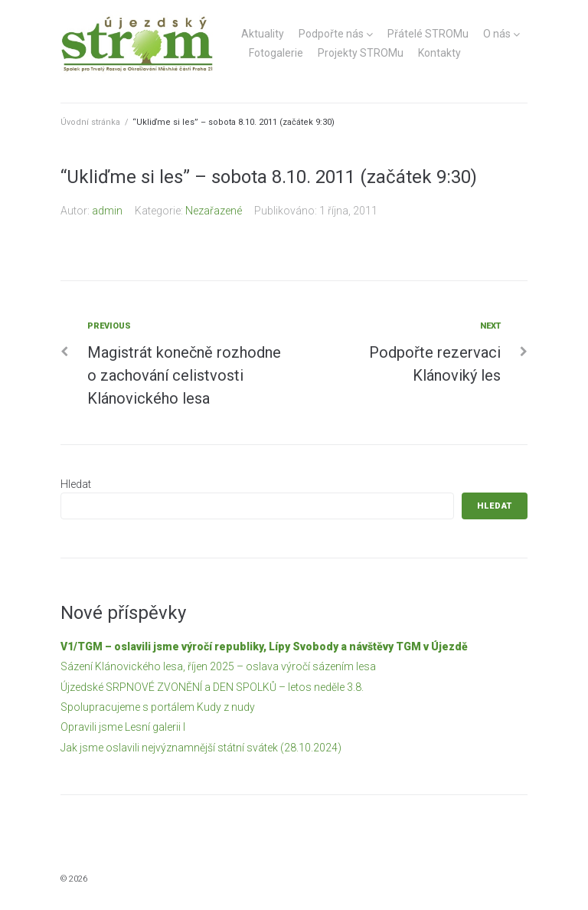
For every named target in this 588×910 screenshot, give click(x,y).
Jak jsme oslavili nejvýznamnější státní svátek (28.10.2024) (201, 748)
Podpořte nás (331, 34)
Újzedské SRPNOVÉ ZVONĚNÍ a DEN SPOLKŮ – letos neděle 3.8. (212, 687)
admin (107, 211)
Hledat (76, 484)
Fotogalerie (276, 53)
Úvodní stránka (90, 122)
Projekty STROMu (361, 53)
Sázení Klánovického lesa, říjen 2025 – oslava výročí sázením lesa (218, 666)
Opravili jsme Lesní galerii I (123, 727)
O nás (497, 34)
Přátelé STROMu (428, 34)
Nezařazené (214, 211)
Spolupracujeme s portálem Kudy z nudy (158, 707)
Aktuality (263, 34)
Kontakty (439, 53)
